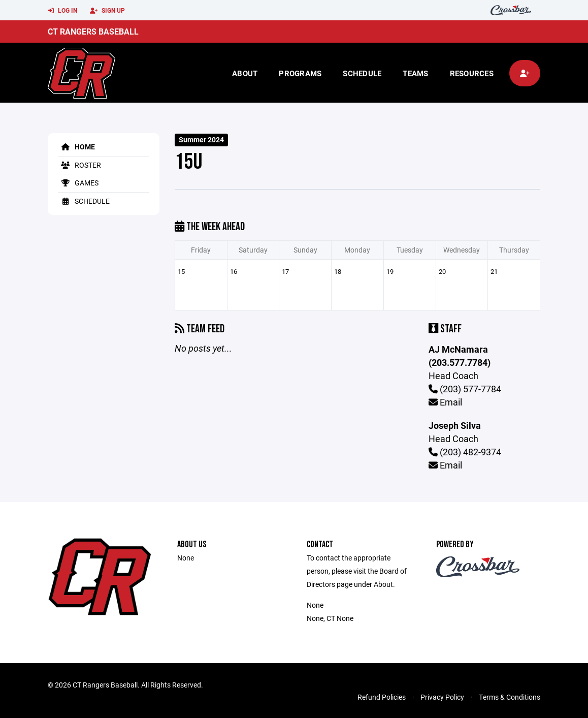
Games (78, 183)
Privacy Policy (442, 697)
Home (76, 147)
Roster (79, 165)
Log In (62, 11)
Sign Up (107, 11)
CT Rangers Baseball (93, 31)
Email (445, 402)
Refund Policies (382, 697)
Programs (300, 73)
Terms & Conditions (510, 697)
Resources (472, 73)
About (245, 73)
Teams (415, 73)
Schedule (362, 73)
